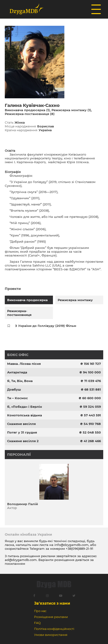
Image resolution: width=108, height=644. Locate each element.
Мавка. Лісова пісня (24, 364)
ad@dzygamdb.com (21, 560)
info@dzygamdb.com (71, 545)
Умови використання (51, 635)
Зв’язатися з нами (52, 603)
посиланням (15, 564)
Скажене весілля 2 (23, 441)
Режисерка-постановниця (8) (30, 114)
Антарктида (17, 372)
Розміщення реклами (51, 617)
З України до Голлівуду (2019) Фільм (46, 326)
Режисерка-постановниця (19, 313)
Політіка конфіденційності (54, 629)
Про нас (40, 611)
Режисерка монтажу (75, 300)
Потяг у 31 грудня (22, 432)
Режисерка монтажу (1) (71, 110)
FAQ (37, 623)
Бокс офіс (18, 355)
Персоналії (19, 455)
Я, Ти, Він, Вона (20, 381)
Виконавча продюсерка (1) (27, 110)
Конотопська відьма (25, 415)
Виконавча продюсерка (27, 300)
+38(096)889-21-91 (80, 549)
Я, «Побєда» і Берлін (25, 407)
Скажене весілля (21, 424)
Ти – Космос (18, 398)
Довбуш (14, 389)
